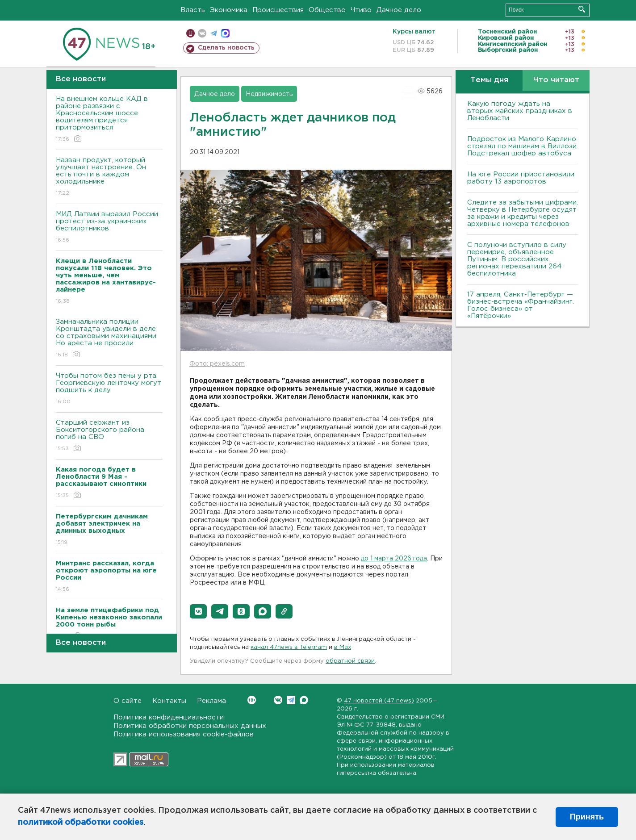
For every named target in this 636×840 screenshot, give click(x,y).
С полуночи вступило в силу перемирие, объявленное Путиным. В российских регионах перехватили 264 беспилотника (517, 259)
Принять (587, 817)
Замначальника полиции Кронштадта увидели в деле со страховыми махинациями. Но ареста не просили (109, 339)
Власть (193, 10)
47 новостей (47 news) (379, 701)
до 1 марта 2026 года (394, 559)
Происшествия (278, 10)
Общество (327, 10)
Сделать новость (226, 48)
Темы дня (489, 80)
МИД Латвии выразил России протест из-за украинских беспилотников (109, 228)
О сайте (128, 701)
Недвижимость (269, 94)
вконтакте (202, 33)
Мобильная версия (190, 33)
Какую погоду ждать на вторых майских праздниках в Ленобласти (520, 111)
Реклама (211, 701)
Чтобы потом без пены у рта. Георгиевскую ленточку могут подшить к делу (109, 389)
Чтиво (361, 10)
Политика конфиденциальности (169, 717)
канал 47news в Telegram (289, 647)
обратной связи (350, 661)
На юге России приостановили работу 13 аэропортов (521, 178)
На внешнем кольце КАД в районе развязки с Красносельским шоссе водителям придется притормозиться (109, 119)
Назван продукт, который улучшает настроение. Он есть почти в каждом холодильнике (109, 177)
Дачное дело (399, 10)
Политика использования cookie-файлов (184, 734)
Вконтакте (252, 700)
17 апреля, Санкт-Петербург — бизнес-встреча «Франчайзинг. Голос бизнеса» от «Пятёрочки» (521, 305)
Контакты (169, 701)
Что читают (556, 80)
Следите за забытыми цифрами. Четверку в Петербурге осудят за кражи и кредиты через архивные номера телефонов (523, 213)
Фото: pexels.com (217, 364)
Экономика (229, 10)
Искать (582, 9)
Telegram (291, 700)
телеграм (214, 33)
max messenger (225, 33)
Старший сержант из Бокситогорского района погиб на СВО (109, 436)
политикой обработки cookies (81, 823)
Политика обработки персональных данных (190, 726)
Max (304, 700)
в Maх (343, 647)
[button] (198, 611)
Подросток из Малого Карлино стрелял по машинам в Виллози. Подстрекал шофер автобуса (523, 146)
